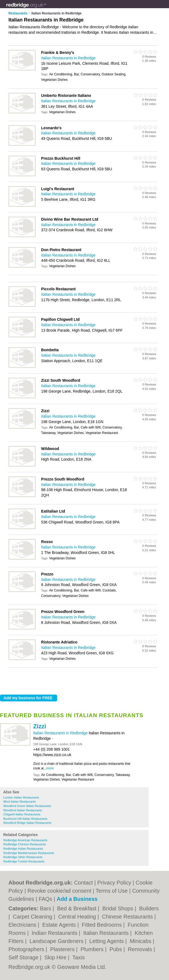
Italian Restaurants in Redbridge (61, 733)
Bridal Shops (119, 908)
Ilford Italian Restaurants (19, 802)
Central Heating (78, 917)
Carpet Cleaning (33, 917)
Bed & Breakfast (78, 908)
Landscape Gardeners (57, 941)
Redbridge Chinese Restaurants (25, 844)
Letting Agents (107, 941)
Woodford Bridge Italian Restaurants (27, 823)
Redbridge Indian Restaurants (23, 849)
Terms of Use (112, 891)
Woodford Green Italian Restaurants (27, 806)
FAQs (45, 899)
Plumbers (93, 949)
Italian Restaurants (107, 933)
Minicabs (141, 941)
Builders (149, 908)
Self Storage (24, 957)
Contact (83, 883)
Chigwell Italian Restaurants (22, 814)
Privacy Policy (114, 883)
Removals (141, 949)
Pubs (116, 949)
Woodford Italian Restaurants (23, 810)
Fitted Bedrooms (102, 925)
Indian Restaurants (55, 933)
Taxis (79, 957)
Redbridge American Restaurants (25, 840)
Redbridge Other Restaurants (23, 857)
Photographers (27, 949)
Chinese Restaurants (128, 917)
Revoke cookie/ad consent (59, 891)
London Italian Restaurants (21, 797)
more (50, 768)
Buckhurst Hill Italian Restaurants (25, 819)
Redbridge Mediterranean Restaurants (29, 853)
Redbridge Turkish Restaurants (24, 861)
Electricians (23, 925)
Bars (46, 908)
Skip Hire (56, 957)
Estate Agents (60, 925)
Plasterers (63, 949)
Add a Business (77, 899)
